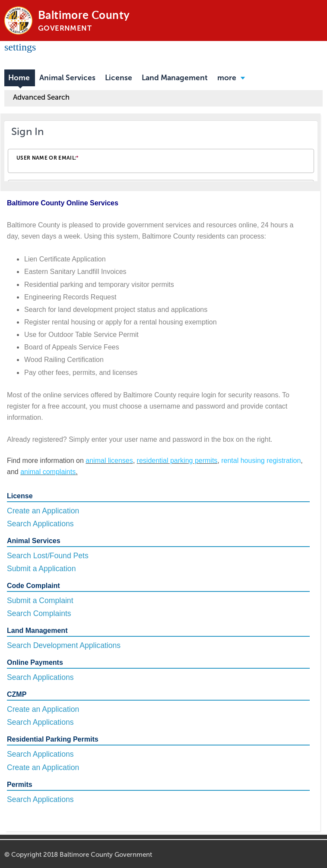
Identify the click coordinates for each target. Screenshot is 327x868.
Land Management (175, 78)
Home (19, 78)
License (119, 78)
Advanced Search (41, 97)
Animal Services (67, 78)
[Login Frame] (161, 152)
